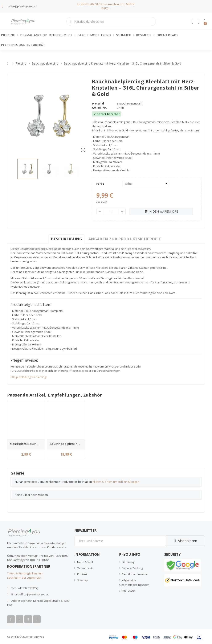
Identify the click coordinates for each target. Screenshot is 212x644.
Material (98, 103)
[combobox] (112, 21)
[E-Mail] (120, 541)
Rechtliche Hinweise (135, 574)
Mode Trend (102, 35)
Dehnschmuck (62, 35)
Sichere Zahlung (132, 568)
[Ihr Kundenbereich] (192, 22)
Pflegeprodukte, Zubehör (23, 45)
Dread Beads (167, 35)
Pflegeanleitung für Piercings (29, 377)
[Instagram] (28, 619)
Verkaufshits (85, 568)
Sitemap (82, 580)
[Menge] (111, 212)
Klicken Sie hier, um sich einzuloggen (116, 482)
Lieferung (128, 562)
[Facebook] (11, 619)
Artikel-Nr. (99, 108)
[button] (205, 21)
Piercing (10, 35)
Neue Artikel (85, 562)
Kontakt (82, 574)
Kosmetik (145, 35)
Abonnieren (185, 541)
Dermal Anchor (33, 35)
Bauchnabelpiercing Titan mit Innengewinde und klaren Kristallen (67, 444)
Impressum (129, 591)
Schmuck (125, 35)
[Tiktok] (37, 619)
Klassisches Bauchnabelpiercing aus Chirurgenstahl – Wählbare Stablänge (27, 444)
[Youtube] (20, 619)
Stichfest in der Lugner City (24, 578)
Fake (83, 35)
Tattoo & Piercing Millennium (25, 573)
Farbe (100, 184)
